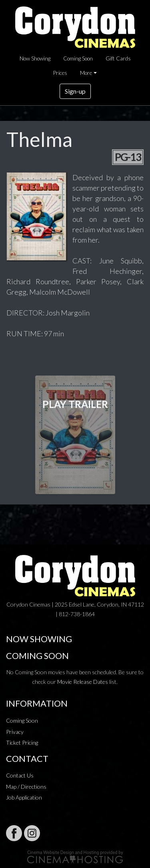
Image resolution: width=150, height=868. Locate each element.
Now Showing (35, 58)
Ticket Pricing (22, 742)
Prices (60, 73)
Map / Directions (26, 787)
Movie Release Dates (83, 682)
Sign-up (75, 91)
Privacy (15, 732)
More (86, 73)
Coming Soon (78, 58)
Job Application (24, 797)
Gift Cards (118, 58)
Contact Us (20, 775)
